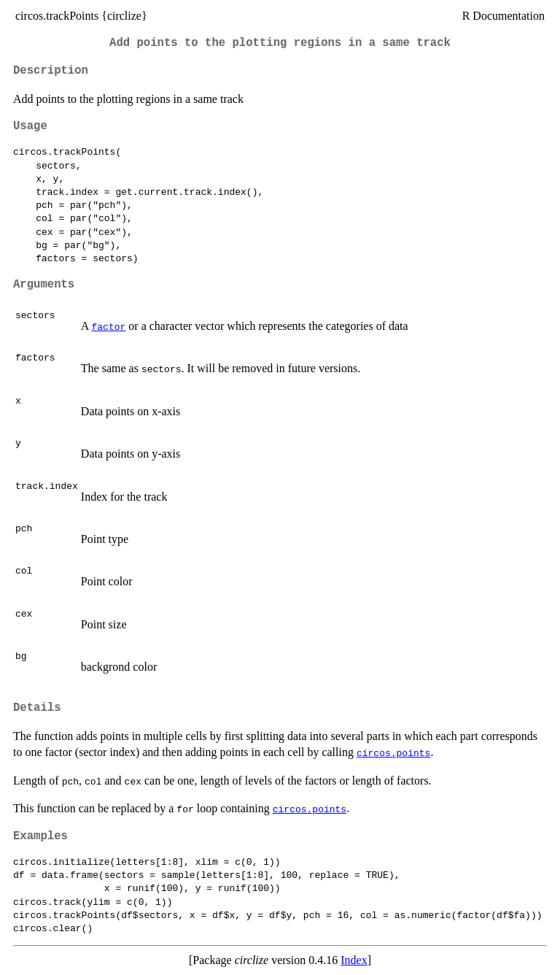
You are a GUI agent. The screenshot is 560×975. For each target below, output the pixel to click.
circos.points (393, 752)
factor (108, 326)
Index (354, 960)
